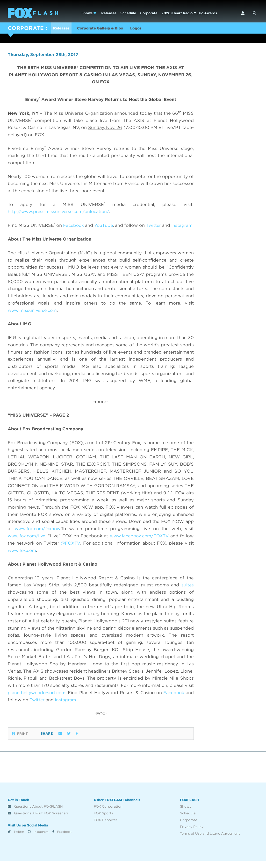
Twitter (16, 838)
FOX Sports (103, 820)
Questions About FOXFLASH (35, 813)
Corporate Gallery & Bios (103, 29)
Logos (141, 29)
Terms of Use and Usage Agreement (210, 840)
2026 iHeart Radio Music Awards (189, 13)
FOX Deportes (106, 827)
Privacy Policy (192, 834)
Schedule (128, 13)
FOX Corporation (108, 813)
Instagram (38, 838)
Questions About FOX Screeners (38, 820)
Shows (89, 13)
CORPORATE (26, 28)
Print (20, 740)
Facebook (62, 838)
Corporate (149, 13)
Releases (109, 13)
